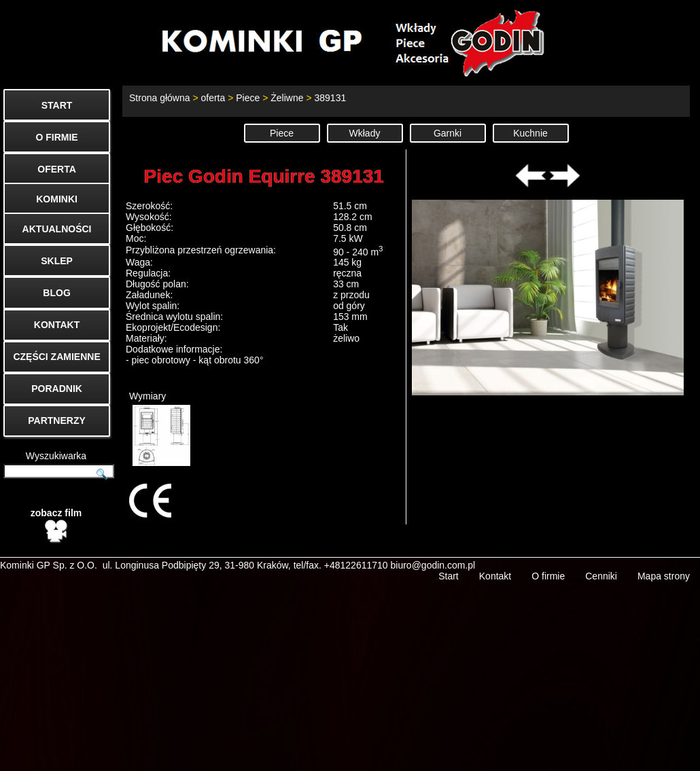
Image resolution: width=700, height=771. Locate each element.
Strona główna (160, 98)
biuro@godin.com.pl (433, 554)
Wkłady (365, 133)
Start (449, 564)
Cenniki (601, 564)
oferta (213, 98)
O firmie (548, 564)
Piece (248, 98)
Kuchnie (530, 133)
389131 (330, 98)
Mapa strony (664, 564)
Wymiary (160, 428)
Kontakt (495, 564)
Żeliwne (287, 98)
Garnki (448, 133)
